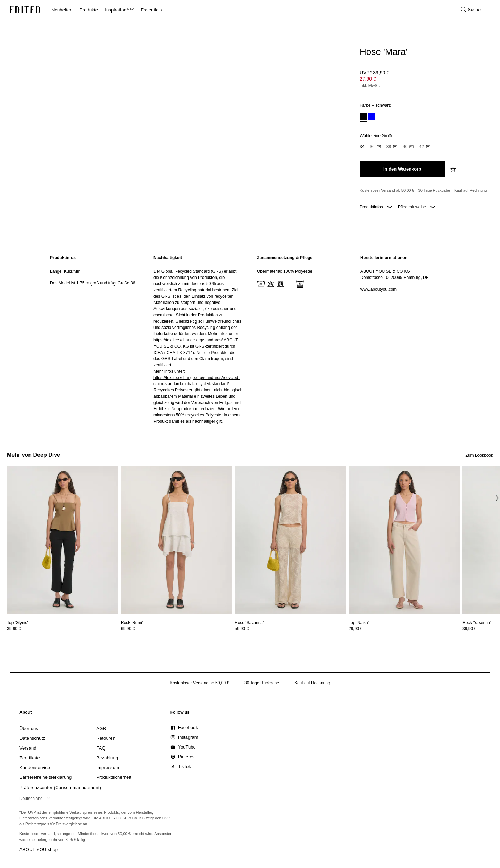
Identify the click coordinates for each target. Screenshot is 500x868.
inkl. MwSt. (370, 86)
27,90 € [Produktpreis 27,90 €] (368, 79)
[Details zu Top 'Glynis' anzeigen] (62, 540)
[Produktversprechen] (424, 191)
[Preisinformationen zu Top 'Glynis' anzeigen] (62, 629)
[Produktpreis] (424, 80)
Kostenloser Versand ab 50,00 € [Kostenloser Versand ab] (387, 190)
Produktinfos (376, 207)
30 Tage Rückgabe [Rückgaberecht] (434, 190)
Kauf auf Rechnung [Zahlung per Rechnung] (470, 190)
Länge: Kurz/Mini (66, 271)
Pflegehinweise (417, 207)
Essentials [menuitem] (152, 10)
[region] (95, 340)
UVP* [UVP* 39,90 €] (374, 73)
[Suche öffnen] (471, 10)
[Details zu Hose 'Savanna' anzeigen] (290, 540)
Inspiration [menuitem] (119, 10)
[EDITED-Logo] (25, 10)
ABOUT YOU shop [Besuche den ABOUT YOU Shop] (39, 849)
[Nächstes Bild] (497, 498)
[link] (26, 714)
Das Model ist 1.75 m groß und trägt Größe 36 (93, 283)
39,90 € (14, 629)
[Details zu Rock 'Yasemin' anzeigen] (477, 623)
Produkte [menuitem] (89, 10)
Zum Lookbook (479, 455)
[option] (363, 117)
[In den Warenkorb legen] (402, 169)
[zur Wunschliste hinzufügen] (454, 169)
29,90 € (356, 629)
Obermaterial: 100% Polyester (285, 271)
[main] (250, 340)
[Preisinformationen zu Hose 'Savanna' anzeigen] (290, 629)
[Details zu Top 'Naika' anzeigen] (404, 540)
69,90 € (128, 629)
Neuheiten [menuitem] (62, 10)
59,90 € (242, 629)
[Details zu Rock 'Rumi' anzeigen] (176, 540)
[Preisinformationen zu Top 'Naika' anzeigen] (404, 629)
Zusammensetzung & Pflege (285, 258)
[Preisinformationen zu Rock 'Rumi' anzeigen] (176, 629)
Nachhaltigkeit (168, 258)
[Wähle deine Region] (36, 799)
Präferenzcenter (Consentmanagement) (60, 788)
